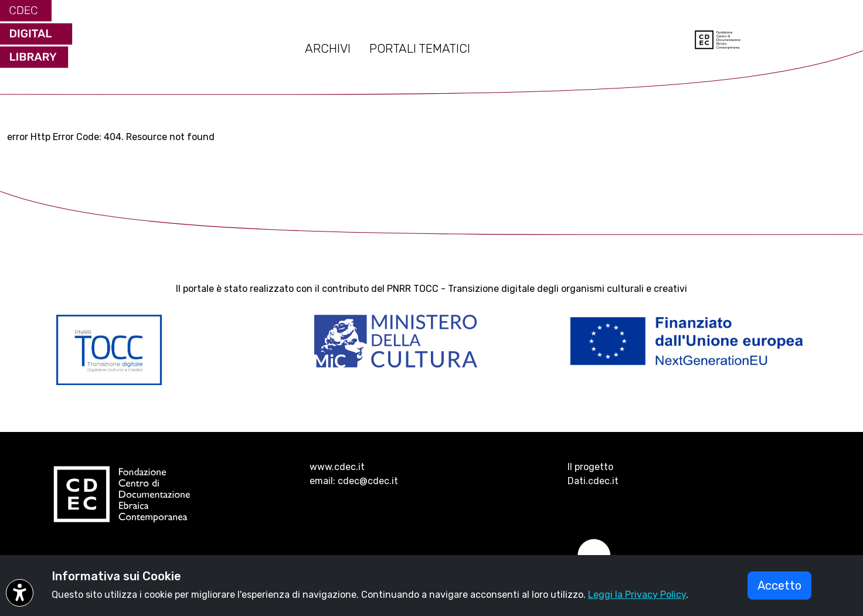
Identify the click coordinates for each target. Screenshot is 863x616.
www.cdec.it (337, 467)
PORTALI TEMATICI (420, 49)
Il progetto (590, 467)
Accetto (779, 586)
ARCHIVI (328, 49)
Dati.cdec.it (593, 481)
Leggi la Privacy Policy (637, 595)
